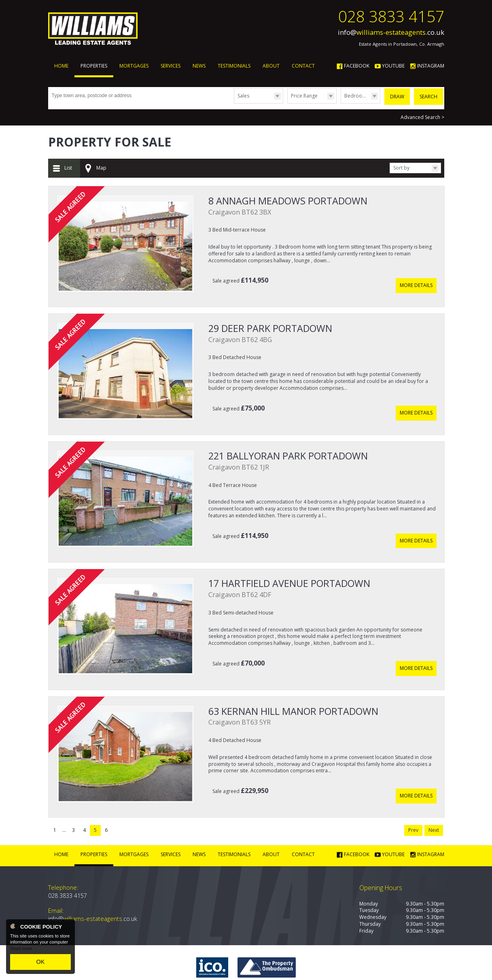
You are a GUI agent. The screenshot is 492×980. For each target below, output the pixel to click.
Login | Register (424, 966)
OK (40, 963)
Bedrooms (357, 96)
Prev (413, 797)
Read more (21, 952)
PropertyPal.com (216, 965)
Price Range (304, 96)
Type (234, 103)
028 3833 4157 (391, 16)
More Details (416, 277)
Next (434, 797)
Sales (243, 96)
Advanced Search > (422, 114)
